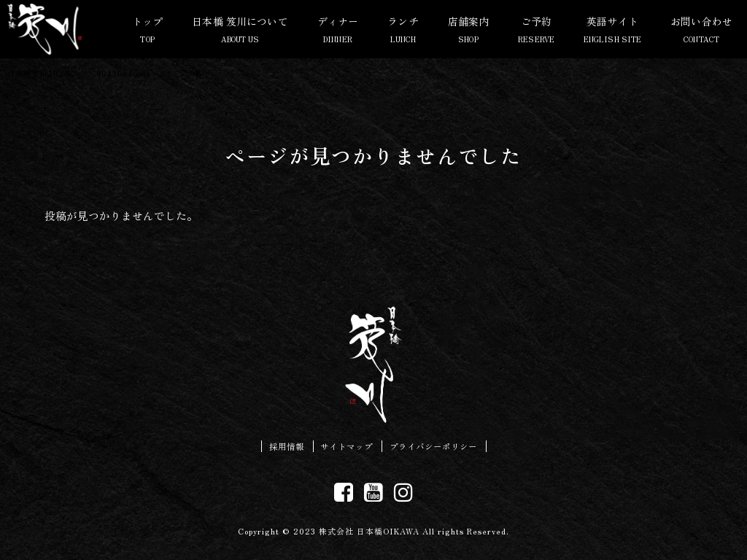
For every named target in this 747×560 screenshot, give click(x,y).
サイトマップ (347, 447)
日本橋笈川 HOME (40, 73)
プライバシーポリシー (433, 447)
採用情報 (287, 447)
